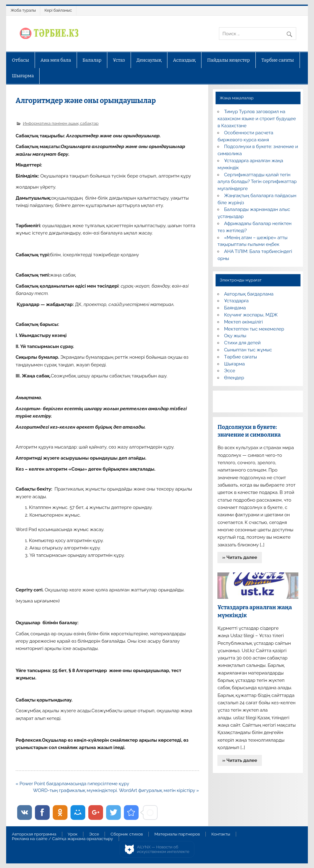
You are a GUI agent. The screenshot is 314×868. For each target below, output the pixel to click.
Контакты (221, 834)
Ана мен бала (56, 60)
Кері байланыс (58, 10)
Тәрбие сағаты (278, 60)
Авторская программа (34, 834)
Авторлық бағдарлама (249, 294)
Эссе (230, 371)
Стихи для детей (242, 343)
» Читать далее (240, 557)
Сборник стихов (127, 834)
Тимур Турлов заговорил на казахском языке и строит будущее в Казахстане (257, 119)
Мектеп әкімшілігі (243, 322)
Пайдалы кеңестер (229, 60)
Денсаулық (149, 60)
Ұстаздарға (236, 301)
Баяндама (235, 308)
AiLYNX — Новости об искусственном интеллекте (163, 849)
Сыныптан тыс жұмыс (248, 350)
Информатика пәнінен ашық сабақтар (61, 123)
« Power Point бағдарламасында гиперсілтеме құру (72, 784)
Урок (73, 834)
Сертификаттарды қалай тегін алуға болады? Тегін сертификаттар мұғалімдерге (257, 182)
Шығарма (23, 76)
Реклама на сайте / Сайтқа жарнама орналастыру (63, 839)
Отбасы (21, 60)
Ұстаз (119, 60)
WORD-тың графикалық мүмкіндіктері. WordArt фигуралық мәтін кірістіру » (116, 790)
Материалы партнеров (177, 834)
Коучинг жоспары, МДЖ (251, 315)
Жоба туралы (23, 10)
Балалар (92, 60)
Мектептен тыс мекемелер (254, 329)
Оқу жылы (235, 336)
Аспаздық (184, 60)
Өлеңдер (234, 378)
